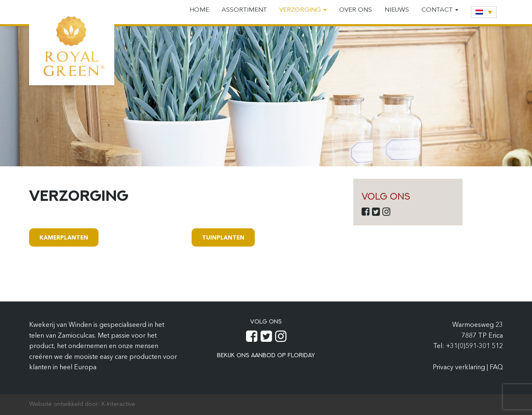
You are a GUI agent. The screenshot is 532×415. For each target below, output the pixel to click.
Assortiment (244, 10)
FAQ (496, 368)
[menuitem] (484, 12)
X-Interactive (118, 404)
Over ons (356, 10)
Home (199, 10)
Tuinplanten (223, 238)
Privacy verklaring (460, 368)
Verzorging (303, 10)
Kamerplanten (64, 238)
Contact (440, 10)
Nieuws (397, 10)
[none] (484, 12)
